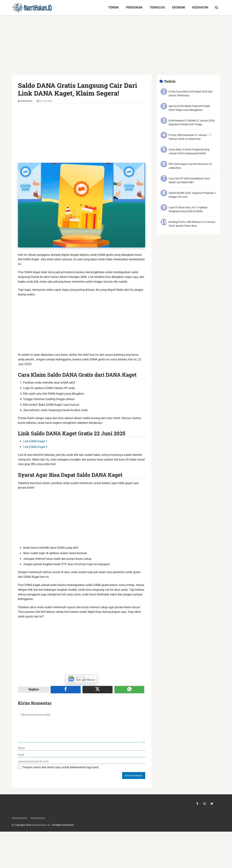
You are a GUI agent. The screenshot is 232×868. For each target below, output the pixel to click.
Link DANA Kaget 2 (35, 447)
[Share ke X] (98, 690)
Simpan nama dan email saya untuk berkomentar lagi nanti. (61, 767)
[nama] (82, 748)
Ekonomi (179, 8)
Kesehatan (200, 8)
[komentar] (81, 726)
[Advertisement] (116, 48)
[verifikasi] (82, 761)
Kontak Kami (38, 818)
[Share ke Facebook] (66, 690)
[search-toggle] (217, 8)
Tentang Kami (19, 818)
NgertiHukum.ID (41, 825)
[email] (82, 755)
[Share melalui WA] (129, 690)
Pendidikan (134, 8)
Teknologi (157, 8)
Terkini (113, 8)
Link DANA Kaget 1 (35, 441)
